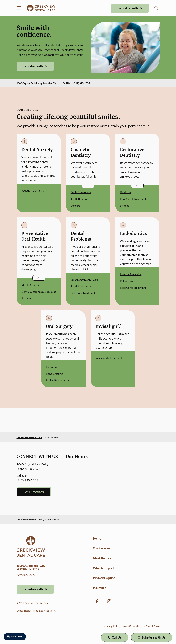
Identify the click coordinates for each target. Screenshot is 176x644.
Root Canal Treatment (133, 199)
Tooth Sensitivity (81, 286)
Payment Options (105, 578)
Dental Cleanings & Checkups (39, 292)
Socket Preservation (58, 380)
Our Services (102, 548)
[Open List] (88, 185)
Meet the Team (103, 558)
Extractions (53, 367)
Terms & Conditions (133, 626)
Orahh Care (153, 626)
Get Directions (34, 492)
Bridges (124, 206)
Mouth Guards (30, 285)
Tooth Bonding (79, 199)
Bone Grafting (54, 374)
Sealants (26, 298)
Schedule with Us (130, 8)
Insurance (100, 588)
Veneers (75, 206)
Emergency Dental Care (85, 280)
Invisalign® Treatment (109, 358)
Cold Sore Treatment (83, 293)
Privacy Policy (112, 626)
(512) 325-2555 (82, 83)
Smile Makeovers (81, 192)
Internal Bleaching (131, 274)
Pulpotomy (127, 281)
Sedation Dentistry (33, 190)
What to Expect (103, 568)
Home (97, 538)
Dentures (126, 192)
